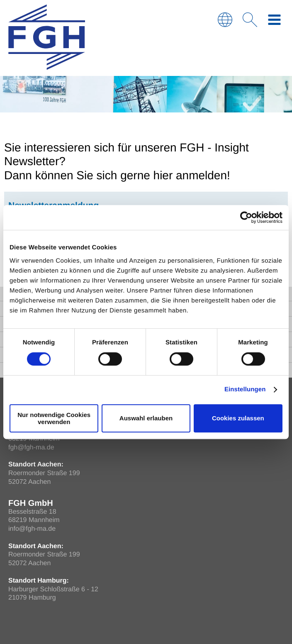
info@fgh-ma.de (32, 529)
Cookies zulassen (238, 418)
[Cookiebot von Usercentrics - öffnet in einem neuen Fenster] (246, 217)
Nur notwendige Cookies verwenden (54, 418)
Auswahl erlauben (146, 418)
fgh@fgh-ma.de (31, 448)
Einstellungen (245, 389)
